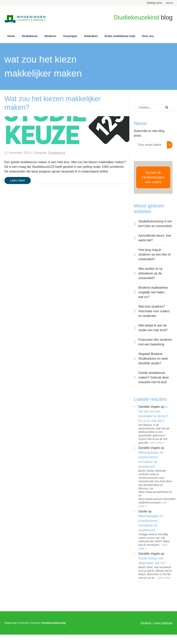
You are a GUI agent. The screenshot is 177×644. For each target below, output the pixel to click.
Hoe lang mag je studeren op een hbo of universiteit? (155, 254)
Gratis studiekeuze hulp (120, 36)
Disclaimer (146, 623)
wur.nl (169, 3)
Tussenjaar (70, 36)
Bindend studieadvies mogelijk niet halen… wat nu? (153, 292)
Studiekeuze (30, 36)
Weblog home (155, 3)
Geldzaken (91, 36)
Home (11, 36)
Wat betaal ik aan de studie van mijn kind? (153, 328)
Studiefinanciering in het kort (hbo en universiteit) (155, 224)
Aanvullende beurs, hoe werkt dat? (155, 238)
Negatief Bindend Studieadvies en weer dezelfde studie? (153, 359)
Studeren (50, 36)
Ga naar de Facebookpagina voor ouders (153, 177)
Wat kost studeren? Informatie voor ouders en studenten (154, 311)
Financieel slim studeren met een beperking (155, 342)
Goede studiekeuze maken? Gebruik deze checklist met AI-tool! (154, 377)
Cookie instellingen (163, 623)
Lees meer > (157, 443)
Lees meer (18, 180)
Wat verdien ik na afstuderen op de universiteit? (150, 273)
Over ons (148, 36)
